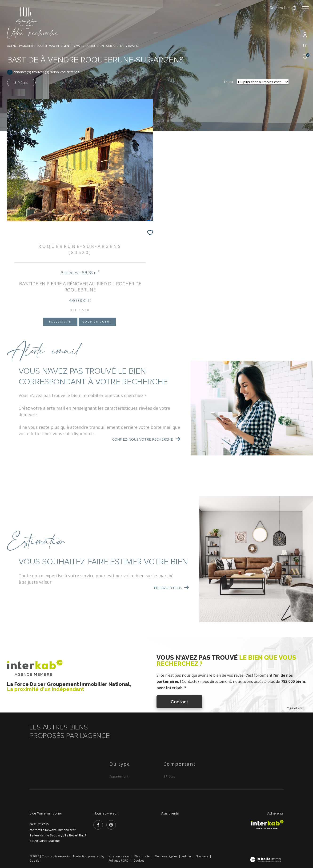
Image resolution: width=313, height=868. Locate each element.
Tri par (229, 82)
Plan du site (142, 856)
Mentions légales (166, 856)
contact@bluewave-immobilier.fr (52, 830)
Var (79, 46)
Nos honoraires (119, 856)
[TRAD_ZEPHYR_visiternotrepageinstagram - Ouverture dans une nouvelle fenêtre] (111, 825)
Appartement (119, 776)
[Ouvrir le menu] (305, 8)
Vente (68, 46)
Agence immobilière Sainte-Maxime (33, 46)
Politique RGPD (118, 861)
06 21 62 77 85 (39, 824)
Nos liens (202, 856)
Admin (187, 856)
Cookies (139, 861)
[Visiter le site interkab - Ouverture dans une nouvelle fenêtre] (267, 825)
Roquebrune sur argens (105, 46)
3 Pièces (21, 82)
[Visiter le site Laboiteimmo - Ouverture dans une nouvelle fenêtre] (265, 860)
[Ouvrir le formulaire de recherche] (281, 8)
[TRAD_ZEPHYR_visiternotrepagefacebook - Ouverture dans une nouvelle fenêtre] (98, 825)
